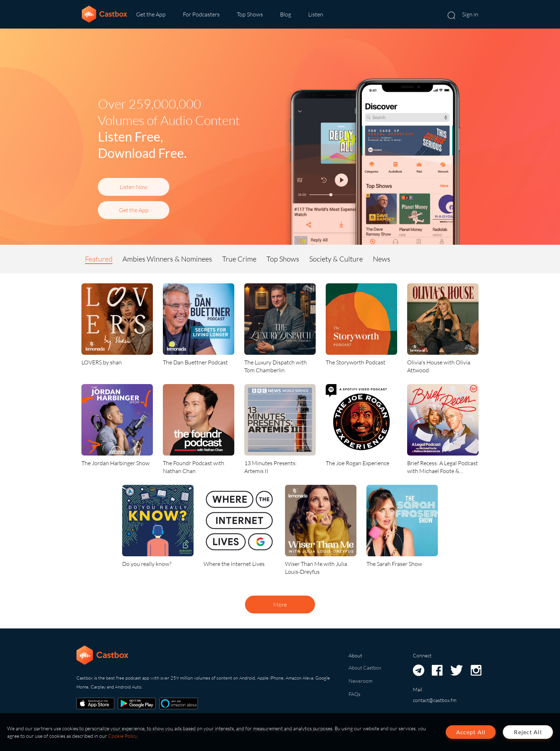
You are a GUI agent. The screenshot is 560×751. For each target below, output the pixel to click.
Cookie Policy (122, 736)
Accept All (471, 732)
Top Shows (250, 14)
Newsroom (361, 681)
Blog (286, 14)
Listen (316, 14)
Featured (99, 259)
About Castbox (365, 668)
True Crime (239, 259)
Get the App (151, 14)
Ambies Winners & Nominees (167, 259)
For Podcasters (201, 14)
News (382, 259)
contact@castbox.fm (435, 700)
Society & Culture (336, 259)
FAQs (354, 694)
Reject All (528, 732)
